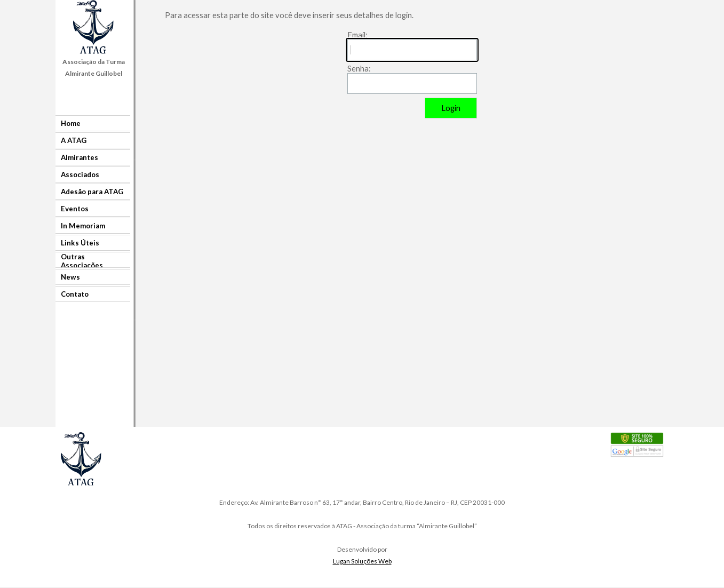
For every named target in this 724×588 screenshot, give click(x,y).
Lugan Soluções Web (362, 561)
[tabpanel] (94, 67)
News (70, 277)
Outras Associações (82, 261)
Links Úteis (80, 243)
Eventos (75, 209)
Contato (75, 294)
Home (71, 123)
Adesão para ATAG (92, 192)
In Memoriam (83, 226)
